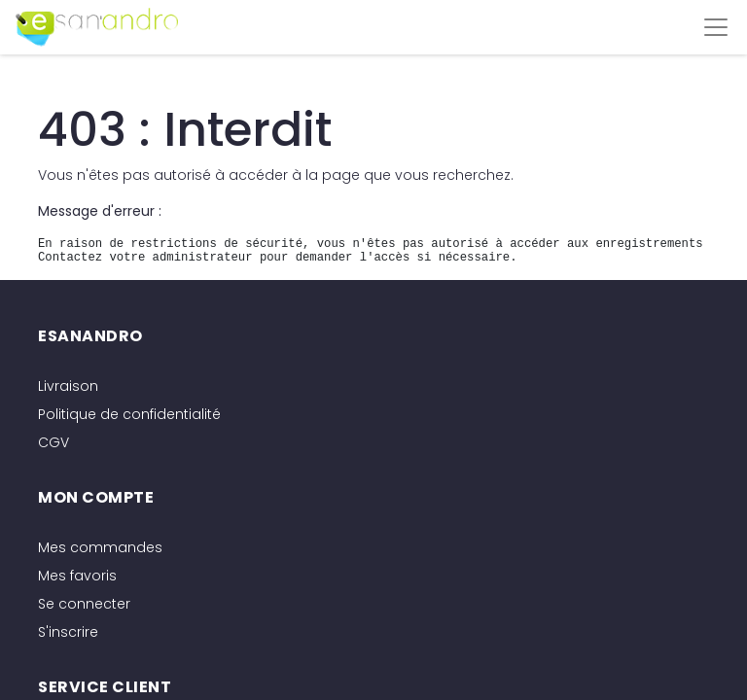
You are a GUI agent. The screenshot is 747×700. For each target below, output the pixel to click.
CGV (53, 442)
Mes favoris (77, 576)
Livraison (68, 386)
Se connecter (84, 604)
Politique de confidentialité (129, 414)
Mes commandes (100, 547)
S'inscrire (68, 632)
